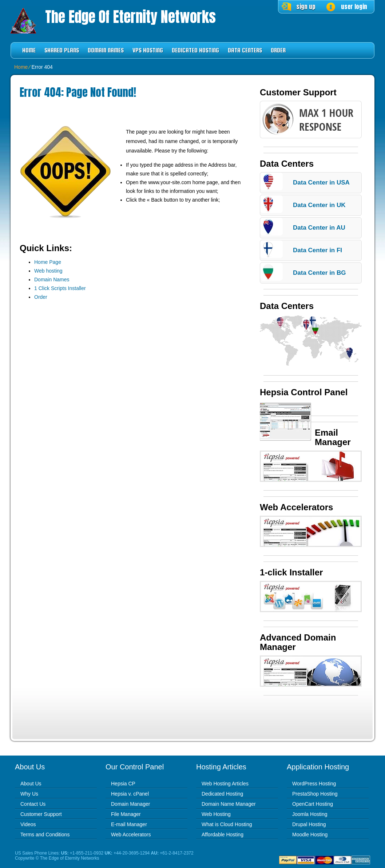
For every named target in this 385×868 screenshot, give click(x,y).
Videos (28, 824)
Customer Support (41, 814)
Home (29, 50)
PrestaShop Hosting (315, 794)
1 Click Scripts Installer (60, 288)
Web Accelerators (131, 835)
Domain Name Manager (229, 804)
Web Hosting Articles (225, 784)
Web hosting (48, 271)
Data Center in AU (319, 228)
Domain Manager (130, 804)
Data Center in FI (317, 250)
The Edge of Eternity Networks (130, 17)
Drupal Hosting (309, 824)
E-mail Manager (129, 824)
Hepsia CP (123, 784)
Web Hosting (216, 814)
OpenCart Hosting (313, 804)
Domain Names (106, 50)
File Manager (126, 814)
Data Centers (245, 50)
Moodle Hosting (310, 835)
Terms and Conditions (45, 835)
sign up (306, 7)
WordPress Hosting (314, 784)
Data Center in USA (321, 183)
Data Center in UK (319, 205)
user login (354, 7)
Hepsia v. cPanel (130, 794)
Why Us (29, 794)
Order (278, 50)
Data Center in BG (319, 273)
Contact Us (33, 804)
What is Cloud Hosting (227, 824)
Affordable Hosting (223, 835)
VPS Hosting (148, 50)
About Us (31, 784)
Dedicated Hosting (195, 50)
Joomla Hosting (310, 814)
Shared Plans (62, 50)
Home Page (48, 262)
